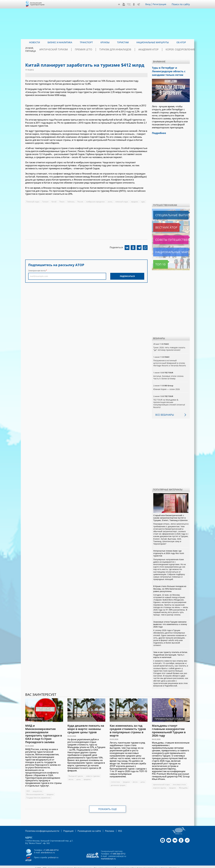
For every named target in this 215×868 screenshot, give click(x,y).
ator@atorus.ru (48, 850)
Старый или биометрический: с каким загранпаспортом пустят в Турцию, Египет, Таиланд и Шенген (170, 516)
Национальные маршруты (168, 250)
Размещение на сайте (83, 829)
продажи (136, 202)
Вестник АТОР (161, 225)
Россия (81, 202)
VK (129, 4)
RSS (111, 829)
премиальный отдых (161, 782)
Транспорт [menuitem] (86, 42)
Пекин (62, 202)
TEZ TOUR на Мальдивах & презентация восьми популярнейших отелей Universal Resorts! (169, 401)
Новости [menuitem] (34, 42)
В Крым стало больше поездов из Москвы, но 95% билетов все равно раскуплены (170, 586)
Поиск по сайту (181, 4)
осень (111, 202)
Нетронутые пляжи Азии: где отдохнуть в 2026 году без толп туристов (169, 551)
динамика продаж (118, 783)
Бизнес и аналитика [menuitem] (60, 42)
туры (144, 202)
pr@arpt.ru (53, 855)
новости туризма (93, 774)
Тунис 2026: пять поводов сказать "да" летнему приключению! (169, 347)
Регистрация (161, 4)
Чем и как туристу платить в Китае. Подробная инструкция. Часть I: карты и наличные (171, 652)
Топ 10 (157, 262)
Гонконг (46, 202)
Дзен (120, 4)
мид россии (37, 789)
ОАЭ (28, 789)
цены (78, 777)
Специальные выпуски (166, 213)
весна (71, 777)
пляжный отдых (123, 202)
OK (135, 4)
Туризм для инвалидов (122, 50)
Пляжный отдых (33, 202)
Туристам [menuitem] (123, 42)
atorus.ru (164, 866)
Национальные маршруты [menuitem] (153, 42)
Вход (149, 4)
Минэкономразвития (35, 792)
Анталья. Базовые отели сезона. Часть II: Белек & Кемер (169, 375)
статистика (115, 780)
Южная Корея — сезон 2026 (167, 387)
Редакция (64, 829)
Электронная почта (37, 271)
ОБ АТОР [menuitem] (181, 42)
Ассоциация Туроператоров (37, 4)
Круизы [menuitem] (105, 42)
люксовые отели (179, 782)
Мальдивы (184, 786)
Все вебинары (164, 413)
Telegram (139, 4)
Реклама (101, 829)
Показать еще (108, 807)
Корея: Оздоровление (177, 50)
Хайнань (71, 202)
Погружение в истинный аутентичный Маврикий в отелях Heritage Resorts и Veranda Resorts (170, 361)
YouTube (124, 4)
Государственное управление (38, 795)
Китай (54, 202)
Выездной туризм (76, 774)
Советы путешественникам (168, 238)
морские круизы (160, 786)
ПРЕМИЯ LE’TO (96, 50)
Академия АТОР (150, 50)
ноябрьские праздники (96, 202)
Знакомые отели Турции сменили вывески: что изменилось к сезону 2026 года (170, 622)
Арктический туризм (71, 50)
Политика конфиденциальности (40, 829)
